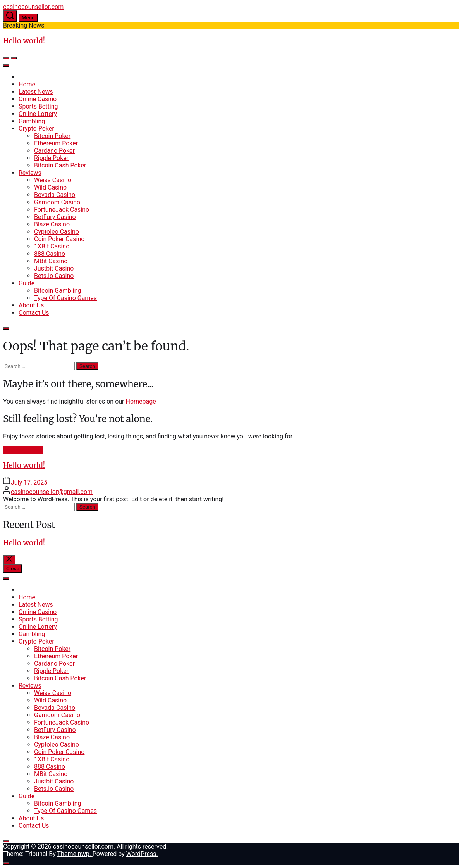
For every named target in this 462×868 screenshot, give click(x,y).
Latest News (36, 92)
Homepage (141, 401)
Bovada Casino (55, 195)
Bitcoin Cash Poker (60, 165)
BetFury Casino (55, 217)
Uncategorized (23, 450)
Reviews (30, 173)
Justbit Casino (54, 268)
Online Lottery (38, 114)
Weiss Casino (53, 180)
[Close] (6, 328)
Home (27, 84)
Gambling (32, 121)
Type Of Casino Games (65, 298)
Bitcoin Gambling (58, 291)
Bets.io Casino (54, 276)
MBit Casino (51, 261)
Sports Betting (38, 106)
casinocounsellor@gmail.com (52, 492)
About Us (31, 305)
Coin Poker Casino (59, 239)
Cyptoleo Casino (57, 232)
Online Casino (38, 99)
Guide (27, 283)
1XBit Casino (52, 246)
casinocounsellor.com (33, 7)
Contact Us (34, 313)
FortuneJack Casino (62, 210)
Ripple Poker (51, 158)
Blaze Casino (52, 224)
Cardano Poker (54, 151)
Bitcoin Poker (52, 136)
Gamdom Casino (57, 202)
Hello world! (24, 41)
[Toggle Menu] (6, 66)
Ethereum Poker (56, 143)
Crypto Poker (36, 129)
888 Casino (50, 254)
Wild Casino (50, 187)
